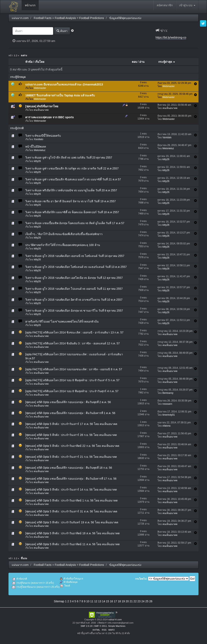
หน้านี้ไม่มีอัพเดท (36, 147)
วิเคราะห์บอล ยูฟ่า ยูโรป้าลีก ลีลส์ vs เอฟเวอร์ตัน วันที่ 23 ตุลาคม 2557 (69, 158)
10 (88, 601)
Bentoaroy (168, 393)
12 (96, 601)
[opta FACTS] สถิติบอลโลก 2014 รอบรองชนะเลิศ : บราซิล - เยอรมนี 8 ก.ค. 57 (74, 369)
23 (139, 601)
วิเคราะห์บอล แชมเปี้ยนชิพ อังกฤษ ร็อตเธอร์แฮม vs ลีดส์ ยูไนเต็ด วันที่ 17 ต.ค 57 (75, 223)
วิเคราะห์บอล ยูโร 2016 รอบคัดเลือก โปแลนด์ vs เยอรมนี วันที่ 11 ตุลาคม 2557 (74, 289)
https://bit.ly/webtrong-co (171, 37)
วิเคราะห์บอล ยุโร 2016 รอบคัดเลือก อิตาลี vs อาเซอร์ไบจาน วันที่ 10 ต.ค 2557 (74, 300)
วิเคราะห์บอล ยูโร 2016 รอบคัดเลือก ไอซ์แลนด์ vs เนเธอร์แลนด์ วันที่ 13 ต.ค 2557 (76, 267)
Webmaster (40, 88)
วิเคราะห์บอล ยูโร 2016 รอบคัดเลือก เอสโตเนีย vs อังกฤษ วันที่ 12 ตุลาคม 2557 (74, 278)
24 (143, 601)
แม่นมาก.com (115, 620)
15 (108, 601)
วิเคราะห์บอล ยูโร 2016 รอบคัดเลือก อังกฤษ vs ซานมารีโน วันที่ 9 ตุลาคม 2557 (74, 311)
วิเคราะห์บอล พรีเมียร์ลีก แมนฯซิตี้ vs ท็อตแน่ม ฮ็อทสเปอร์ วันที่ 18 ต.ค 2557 (72, 212)
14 (104, 601)
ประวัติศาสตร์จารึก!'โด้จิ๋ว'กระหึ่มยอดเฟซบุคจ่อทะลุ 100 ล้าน (63, 245)
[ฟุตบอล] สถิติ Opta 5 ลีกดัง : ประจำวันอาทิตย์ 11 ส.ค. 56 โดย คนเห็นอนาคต (72, 544)
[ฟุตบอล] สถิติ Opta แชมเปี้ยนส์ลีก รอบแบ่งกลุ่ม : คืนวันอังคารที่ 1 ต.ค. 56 (70, 413)
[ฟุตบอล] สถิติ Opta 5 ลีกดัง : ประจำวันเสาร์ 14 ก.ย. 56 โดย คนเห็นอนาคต (71, 490)
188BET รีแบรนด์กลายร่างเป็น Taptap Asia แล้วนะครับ (60, 95)
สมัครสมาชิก (165, 5)
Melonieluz (40, 150)
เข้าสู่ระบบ (187, 5)
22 (135, 601)
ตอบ (134, 62)
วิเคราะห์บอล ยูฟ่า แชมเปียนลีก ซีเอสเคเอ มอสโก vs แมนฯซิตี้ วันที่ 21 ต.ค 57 (73, 179)
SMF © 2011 (101, 626)
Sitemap (59, 601)
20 (127, 601)
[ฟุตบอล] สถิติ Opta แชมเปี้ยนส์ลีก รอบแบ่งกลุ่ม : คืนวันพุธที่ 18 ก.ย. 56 (69, 468)
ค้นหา (62, 31)
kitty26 (37, 161)
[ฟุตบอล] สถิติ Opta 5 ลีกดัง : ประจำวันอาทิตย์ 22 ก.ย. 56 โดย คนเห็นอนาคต (72, 446)
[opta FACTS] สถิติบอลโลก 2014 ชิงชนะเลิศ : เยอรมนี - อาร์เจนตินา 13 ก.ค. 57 (74, 332)
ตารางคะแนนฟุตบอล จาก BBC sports (50, 117)
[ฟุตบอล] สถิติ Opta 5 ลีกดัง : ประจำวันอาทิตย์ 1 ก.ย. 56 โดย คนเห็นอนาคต (71, 500)
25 (147, 601)
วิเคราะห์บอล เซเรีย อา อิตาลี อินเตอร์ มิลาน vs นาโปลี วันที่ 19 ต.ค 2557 (70, 201)
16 (112, 601)
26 (151, 601)
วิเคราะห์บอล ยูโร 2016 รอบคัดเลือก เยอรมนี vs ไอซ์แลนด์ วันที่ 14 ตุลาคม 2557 (75, 256)
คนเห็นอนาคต (41, 110)
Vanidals (167, 137)
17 (115, 601)
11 (92, 601)
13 (100, 601)
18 (119, 601)
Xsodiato (38, 139)
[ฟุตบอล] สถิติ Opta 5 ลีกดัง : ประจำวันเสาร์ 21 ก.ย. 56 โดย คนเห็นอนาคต (71, 457)
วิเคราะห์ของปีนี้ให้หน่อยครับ (43, 136)
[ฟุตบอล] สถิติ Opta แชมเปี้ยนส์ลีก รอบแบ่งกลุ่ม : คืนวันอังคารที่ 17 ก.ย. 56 (71, 479)
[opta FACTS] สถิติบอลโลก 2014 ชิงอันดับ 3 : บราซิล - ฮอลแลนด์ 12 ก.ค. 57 (72, 343)
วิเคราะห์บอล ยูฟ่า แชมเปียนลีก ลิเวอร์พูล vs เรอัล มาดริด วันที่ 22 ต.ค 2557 (72, 168)
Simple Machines (117, 626)
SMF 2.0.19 (87, 626)
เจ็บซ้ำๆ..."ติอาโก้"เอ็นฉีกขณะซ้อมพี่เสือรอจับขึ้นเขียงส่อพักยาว (64, 234)
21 (131, 601)
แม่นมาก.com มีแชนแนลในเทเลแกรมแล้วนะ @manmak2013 (64, 84)
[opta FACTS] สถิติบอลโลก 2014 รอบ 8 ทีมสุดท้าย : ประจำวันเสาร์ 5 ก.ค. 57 (72, 380)
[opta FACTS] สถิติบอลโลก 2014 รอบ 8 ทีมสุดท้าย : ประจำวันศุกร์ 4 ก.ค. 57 (72, 391)
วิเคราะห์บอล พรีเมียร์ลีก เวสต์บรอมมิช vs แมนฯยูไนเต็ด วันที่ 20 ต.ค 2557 (71, 190)
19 (123, 601)
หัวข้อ (29, 62)
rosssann (167, 404)
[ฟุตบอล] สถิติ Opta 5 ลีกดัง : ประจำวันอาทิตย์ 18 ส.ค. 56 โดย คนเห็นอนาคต (72, 533)
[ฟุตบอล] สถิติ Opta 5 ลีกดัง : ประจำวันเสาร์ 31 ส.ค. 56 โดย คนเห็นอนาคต (71, 511)
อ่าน (142, 62)
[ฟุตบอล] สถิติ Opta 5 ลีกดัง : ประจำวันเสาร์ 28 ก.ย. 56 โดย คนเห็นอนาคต (71, 435)
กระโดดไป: (141, 579)
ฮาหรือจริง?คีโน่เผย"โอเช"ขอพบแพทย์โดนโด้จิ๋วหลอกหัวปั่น (62, 321)
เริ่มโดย (40, 62)
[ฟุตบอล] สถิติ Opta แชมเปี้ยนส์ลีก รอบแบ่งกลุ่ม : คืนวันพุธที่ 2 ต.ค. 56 (68, 402)
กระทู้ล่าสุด (167, 62)
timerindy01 (169, 415)
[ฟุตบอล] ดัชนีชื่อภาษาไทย (42, 106)
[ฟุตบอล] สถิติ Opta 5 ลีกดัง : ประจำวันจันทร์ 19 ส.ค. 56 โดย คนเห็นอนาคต (72, 522)
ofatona (167, 426)
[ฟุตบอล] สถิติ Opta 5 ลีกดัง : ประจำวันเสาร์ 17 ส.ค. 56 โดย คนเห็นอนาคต (71, 424)
